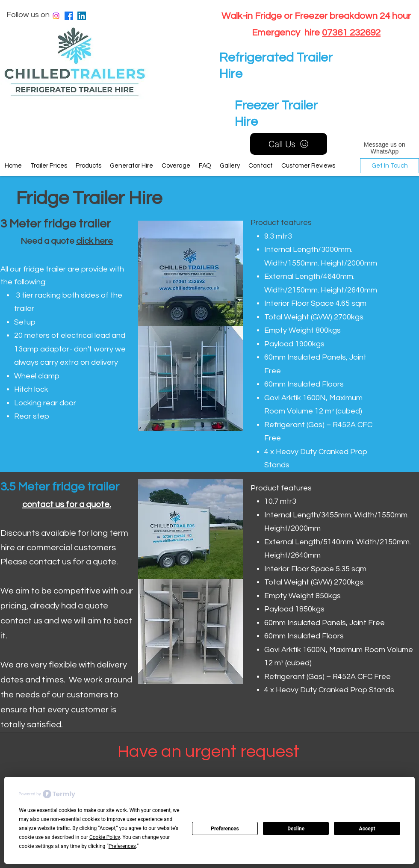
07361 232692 (351, 33)
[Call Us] (289, 144)
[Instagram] (56, 16)
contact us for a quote (66, 505)
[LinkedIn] (82, 16)
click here (94, 241)
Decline (296, 829)
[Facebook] (69, 16)
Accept (367, 829)
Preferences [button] (122, 846)
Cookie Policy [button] (105, 837)
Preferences (225, 829)
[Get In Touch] (389, 166)
